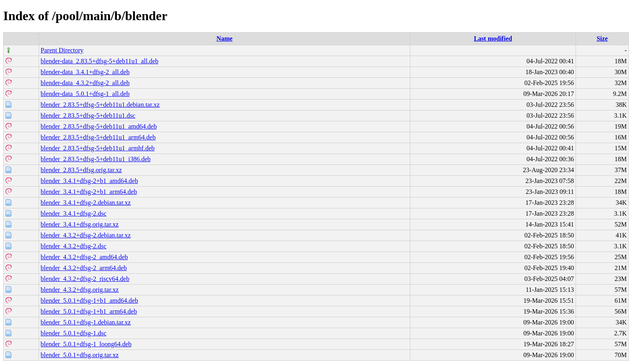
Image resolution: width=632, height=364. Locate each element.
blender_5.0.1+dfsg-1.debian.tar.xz (86, 322)
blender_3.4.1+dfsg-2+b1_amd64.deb (89, 181)
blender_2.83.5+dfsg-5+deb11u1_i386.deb (96, 159)
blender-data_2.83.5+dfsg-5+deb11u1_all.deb (100, 61)
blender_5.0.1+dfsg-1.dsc (74, 333)
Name (225, 38)
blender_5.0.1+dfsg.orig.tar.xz (80, 355)
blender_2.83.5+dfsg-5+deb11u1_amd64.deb (99, 126)
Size (602, 38)
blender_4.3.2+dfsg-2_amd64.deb (84, 257)
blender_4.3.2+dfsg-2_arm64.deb (84, 268)
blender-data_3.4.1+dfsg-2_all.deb (85, 72)
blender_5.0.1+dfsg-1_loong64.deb (86, 344)
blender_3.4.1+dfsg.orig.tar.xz (80, 224)
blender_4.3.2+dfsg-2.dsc (74, 246)
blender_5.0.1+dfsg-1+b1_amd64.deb (89, 301)
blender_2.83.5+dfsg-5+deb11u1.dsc (88, 115)
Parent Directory (62, 50)
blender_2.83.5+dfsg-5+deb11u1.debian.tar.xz (100, 105)
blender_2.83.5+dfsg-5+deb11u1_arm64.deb (98, 137)
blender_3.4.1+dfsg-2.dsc (74, 213)
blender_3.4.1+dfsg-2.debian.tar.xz (86, 203)
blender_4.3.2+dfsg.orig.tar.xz (80, 290)
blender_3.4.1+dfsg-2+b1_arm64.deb (89, 192)
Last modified (493, 38)
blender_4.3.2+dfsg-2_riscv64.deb (85, 279)
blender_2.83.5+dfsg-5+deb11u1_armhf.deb (98, 148)
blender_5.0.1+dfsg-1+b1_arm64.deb (89, 311)
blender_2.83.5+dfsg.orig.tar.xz (81, 170)
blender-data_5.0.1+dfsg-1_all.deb (85, 94)
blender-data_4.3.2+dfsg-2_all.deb (85, 83)
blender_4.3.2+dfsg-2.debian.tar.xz (86, 235)
